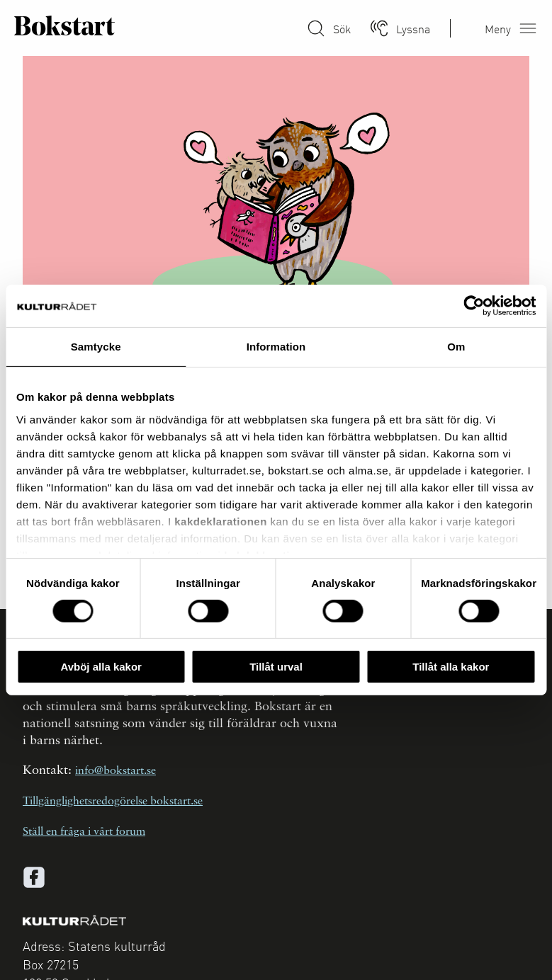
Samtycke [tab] (96, 347)
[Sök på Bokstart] (316, 28)
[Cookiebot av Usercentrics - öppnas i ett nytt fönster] (474, 306)
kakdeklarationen (221, 521)
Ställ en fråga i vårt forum (84, 832)
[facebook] (34, 877)
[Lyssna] (379, 28)
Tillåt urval (276, 667)
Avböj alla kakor (101, 667)
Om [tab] (456, 347)
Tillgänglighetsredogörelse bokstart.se (113, 802)
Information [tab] (276, 347)
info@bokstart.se (116, 771)
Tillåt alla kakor (451, 667)
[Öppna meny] (528, 28)
